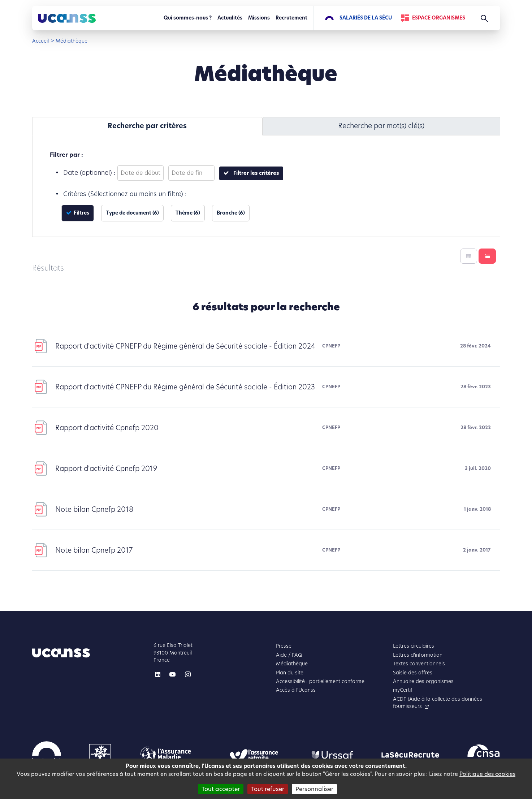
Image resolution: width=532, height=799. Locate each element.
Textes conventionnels (419, 664)
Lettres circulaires (414, 646)
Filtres (81, 213)
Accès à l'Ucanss (296, 690)
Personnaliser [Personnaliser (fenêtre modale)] (314, 789)
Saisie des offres (413, 673)
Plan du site (290, 673)
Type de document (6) (132, 213)
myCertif (403, 690)
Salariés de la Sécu (366, 18)
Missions (259, 18)
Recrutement (291, 18)
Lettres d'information (418, 655)
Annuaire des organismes (423, 681)
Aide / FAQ (289, 655)
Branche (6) (231, 213)
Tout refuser (268, 789)
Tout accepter (221, 789)
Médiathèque (292, 664)
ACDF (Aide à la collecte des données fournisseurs (438, 703)
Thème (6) (188, 213)
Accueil (40, 41)
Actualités (230, 18)
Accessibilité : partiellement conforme (320, 681)
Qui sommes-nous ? (188, 18)
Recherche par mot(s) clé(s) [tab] (381, 126)
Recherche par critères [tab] (147, 126)
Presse (284, 646)
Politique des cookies (487, 774)
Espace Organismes (439, 18)
